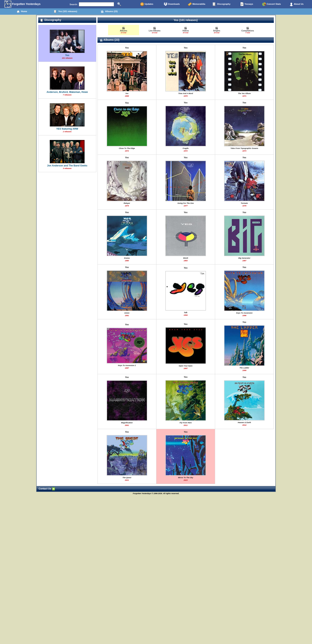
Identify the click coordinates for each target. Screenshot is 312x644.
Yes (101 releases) (66, 12)
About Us (296, 4)
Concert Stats (272, 4)
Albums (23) (109, 12)
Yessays (247, 4)
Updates (147, 4)
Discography (221, 4)
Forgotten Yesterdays (22, 4)
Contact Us (47, 489)
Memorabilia (196, 4)
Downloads (172, 4)
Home (22, 12)
